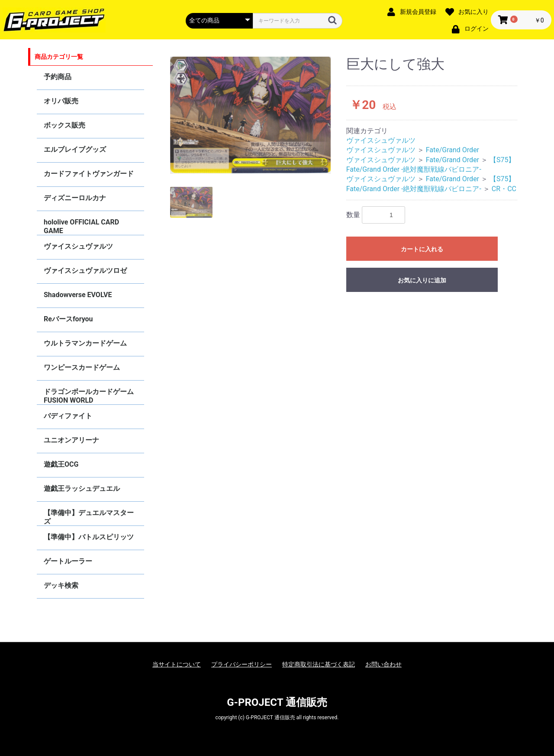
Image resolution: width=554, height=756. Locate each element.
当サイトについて (177, 664)
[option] (251, 115)
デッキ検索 (61, 585)
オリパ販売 (61, 101)
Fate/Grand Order (453, 150)
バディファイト (68, 416)
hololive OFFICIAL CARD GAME (81, 226)
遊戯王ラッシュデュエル (82, 489)
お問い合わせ (383, 664)
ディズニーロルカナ (75, 198)
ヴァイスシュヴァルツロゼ (85, 271)
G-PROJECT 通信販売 (277, 702)
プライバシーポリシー (242, 664)
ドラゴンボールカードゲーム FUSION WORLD (89, 396)
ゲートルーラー (68, 561)
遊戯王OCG (61, 464)
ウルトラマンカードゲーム (85, 343)
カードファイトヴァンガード (89, 174)
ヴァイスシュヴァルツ (78, 246)
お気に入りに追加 (422, 280)
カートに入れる (422, 249)
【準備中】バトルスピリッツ (89, 537)
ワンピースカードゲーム (82, 367)
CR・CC (504, 189)
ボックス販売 (64, 125)
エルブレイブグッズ (75, 149)
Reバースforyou (68, 319)
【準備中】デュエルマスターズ (89, 517)
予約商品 (58, 77)
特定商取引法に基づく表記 (319, 664)
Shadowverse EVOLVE (78, 295)
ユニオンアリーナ (71, 440)
